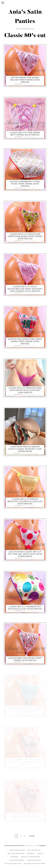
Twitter (40, 853)
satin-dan (25, 84)
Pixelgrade (42, 846)
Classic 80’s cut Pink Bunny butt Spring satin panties (25, 134)
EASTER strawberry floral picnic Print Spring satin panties (25, 184)
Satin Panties (18, 84)
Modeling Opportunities (30, 857)
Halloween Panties (17, 860)
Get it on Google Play (13, 864)
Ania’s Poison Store (17, 850)
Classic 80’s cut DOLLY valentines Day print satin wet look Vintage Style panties (25, 289)
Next (31, 836)
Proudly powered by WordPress (14, 846)
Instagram (14, 857)
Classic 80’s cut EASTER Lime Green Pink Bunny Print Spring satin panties (25, 236)
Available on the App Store (35, 864)
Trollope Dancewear (16, 853)
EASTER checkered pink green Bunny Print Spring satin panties (25, 342)
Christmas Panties (34, 860)
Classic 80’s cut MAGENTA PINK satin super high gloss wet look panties (25, 390)
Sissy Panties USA (34, 850)
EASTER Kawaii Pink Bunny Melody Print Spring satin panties (25, 80)
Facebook (31, 853)
